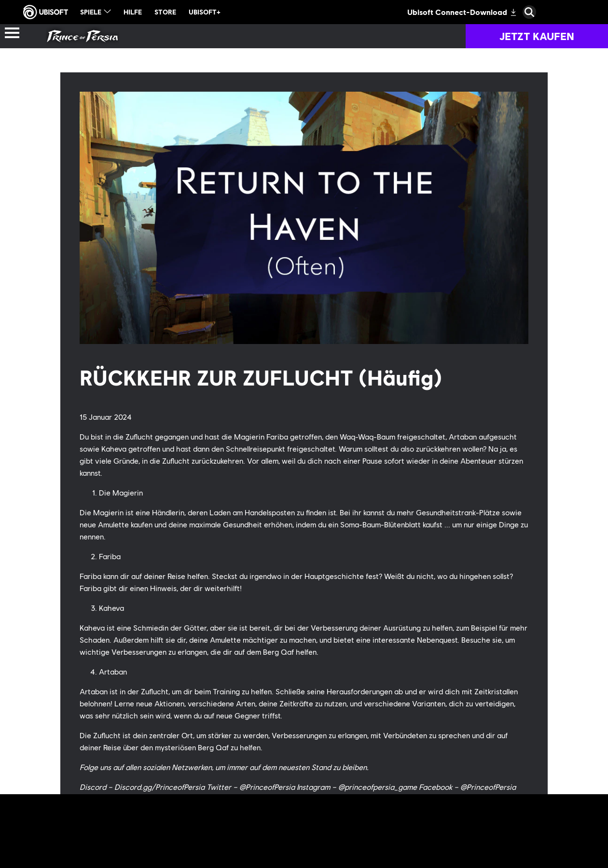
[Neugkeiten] (389, 36)
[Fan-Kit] (317, 36)
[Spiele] (252, 36)
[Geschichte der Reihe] (147, 36)
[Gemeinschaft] (482, 36)
